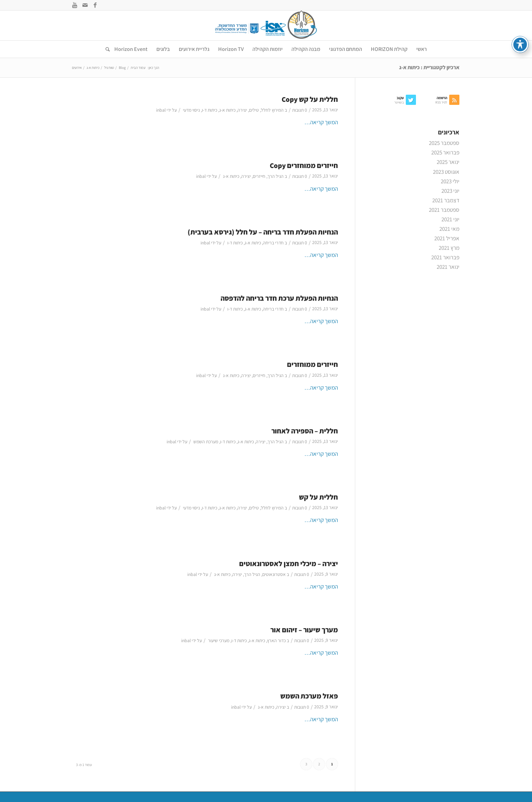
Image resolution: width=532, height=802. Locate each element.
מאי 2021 (449, 229)
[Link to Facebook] (95, 5)
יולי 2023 (450, 181)
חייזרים (259, 176)
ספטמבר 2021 (444, 210)
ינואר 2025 (448, 162)
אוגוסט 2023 (446, 172)
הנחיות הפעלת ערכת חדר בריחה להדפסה (279, 298)
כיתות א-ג (227, 110)
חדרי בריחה (273, 243)
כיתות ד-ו (210, 110)
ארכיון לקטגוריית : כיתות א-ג (429, 67)
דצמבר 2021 (446, 200)
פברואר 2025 (445, 152)
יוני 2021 (450, 219)
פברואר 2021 (445, 257)
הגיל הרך (275, 176)
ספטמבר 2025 (444, 143)
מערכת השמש (206, 442)
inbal (161, 110)
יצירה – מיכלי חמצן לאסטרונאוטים (289, 564)
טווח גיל (109, 68)
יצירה (242, 110)
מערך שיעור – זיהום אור (304, 630)
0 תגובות (300, 110)
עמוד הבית (138, 68)
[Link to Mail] (85, 5)
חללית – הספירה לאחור (305, 431)
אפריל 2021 (447, 238)
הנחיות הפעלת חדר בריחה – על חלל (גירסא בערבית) (263, 232)
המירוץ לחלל (272, 110)
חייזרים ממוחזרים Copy (304, 165)
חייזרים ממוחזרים (312, 364)
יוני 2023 (450, 191)
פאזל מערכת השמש (309, 696)
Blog (122, 68)
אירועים (77, 68)
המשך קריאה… (321, 122)
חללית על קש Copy (310, 99)
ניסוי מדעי (191, 110)
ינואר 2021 (448, 267)
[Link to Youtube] (75, 5)
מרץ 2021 (449, 248)
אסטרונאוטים (274, 574)
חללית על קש (318, 497)
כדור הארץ (276, 640)
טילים (254, 110)
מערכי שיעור (219, 640)
